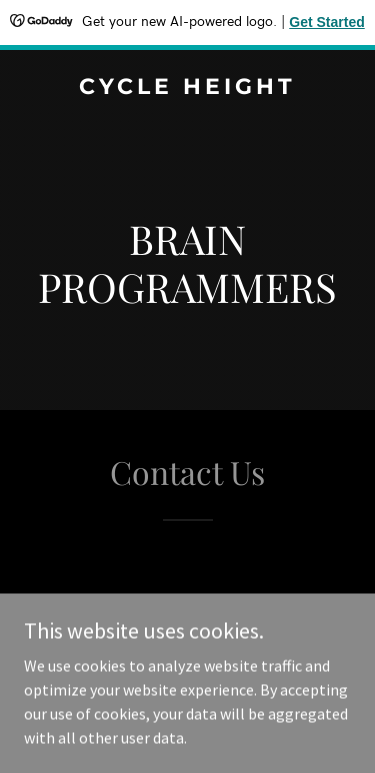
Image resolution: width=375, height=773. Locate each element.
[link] (187, 88)
